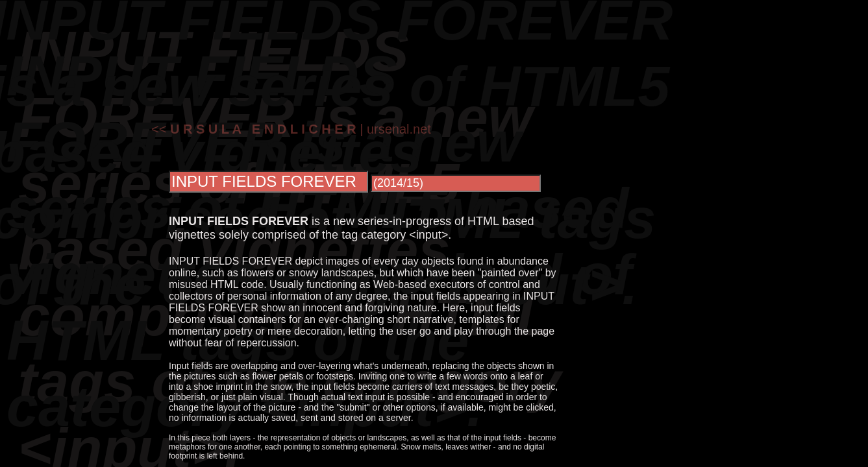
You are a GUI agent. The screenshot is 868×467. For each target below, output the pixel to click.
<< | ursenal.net (291, 129)
